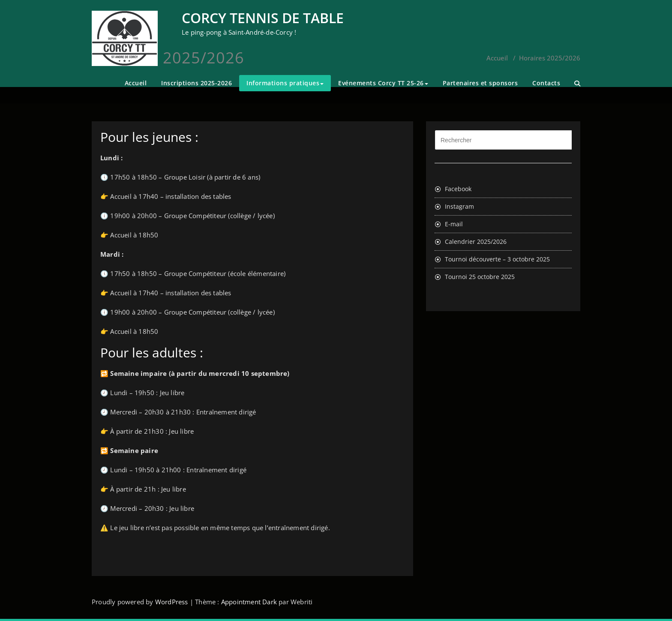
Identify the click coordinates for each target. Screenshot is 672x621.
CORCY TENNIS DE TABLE (263, 18)
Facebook (458, 189)
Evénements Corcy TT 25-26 (383, 83)
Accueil (136, 83)
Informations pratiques (285, 83)
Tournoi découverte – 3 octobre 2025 (497, 259)
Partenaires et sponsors (480, 83)
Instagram (459, 206)
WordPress (172, 602)
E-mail (454, 224)
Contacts (546, 83)
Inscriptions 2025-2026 (196, 83)
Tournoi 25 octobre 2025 (480, 277)
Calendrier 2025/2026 (476, 241)
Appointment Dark (249, 602)
